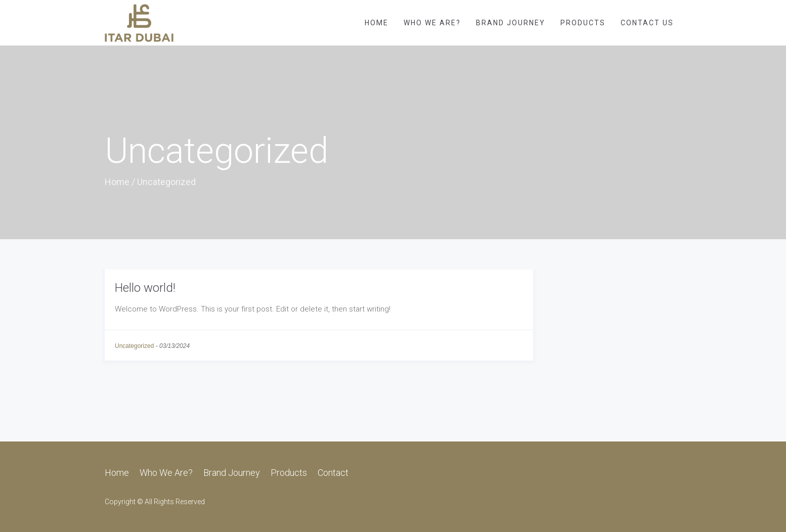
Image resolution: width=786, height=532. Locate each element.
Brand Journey (511, 23)
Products (583, 23)
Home (377, 23)
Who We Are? (432, 23)
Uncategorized (134, 346)
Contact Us (647, 23)
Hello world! (145, 288)
